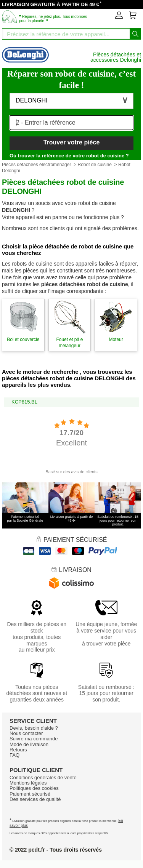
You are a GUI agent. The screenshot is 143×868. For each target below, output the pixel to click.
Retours (18, 750)
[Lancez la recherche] (135, 34)
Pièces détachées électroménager (36, 165)
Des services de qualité (35, 799)
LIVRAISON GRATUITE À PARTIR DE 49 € (51, 4)
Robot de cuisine (94, 165)
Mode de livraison (29, 744)
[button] (71, 101)
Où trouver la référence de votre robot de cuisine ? (69, 156)
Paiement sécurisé (30, 794)
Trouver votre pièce (72, 142)
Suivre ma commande (34, 739)
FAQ (14, 755)
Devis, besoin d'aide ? (34, 728)
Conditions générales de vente (43, 778)
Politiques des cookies (34, 788)
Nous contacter (26, 733)
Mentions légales (28, 783)
